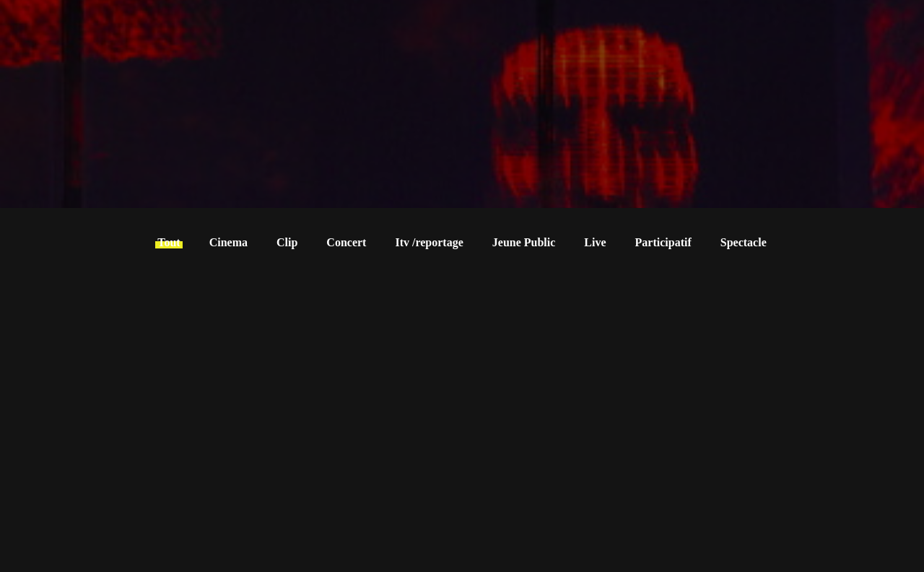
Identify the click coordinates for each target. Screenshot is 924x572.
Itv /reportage (429, 242)
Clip (287, 242)
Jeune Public (524, 242)
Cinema (228, 242)
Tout (169, 242)
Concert (346, 242)
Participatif (663, 242)
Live (595, 242)
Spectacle (744, 242)
